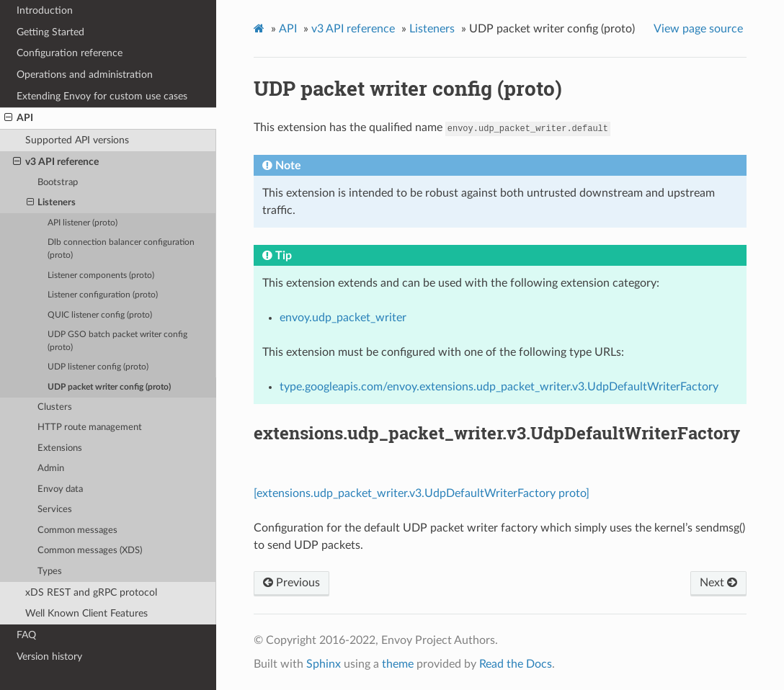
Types (50, 572)
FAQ (26, 635)
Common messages (77, 530)
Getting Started (50, 32)
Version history (49, 657)
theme (398, 664)
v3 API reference (56, 162)
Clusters (55, 407)
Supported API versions (77, 140)
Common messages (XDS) (90, 551)
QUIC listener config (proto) (100, 315)
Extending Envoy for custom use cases (102, 96)
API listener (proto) (83, 223)
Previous (291, 583)
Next (718, 583)
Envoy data (60, 489)
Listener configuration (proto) (103, 295)
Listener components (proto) (101, 275)
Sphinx (324, 664)
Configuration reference (70, 53)
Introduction (45, 10)
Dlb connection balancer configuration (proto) (121, 249)
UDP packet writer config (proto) (109, 387)
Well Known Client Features (86, 613)
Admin (51, 469)
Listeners (52, 203)
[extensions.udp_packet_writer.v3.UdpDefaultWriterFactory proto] (422, 493)
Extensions (60, 448)
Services (55, 510)
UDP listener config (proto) (98, 367)
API (19, 118)
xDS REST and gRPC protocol (91, 592)
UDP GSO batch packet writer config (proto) (117, 341)
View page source (698, 29)
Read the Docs (516, 664)
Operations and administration (85, 75)
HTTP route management (90, 427)
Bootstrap (58, 183)
